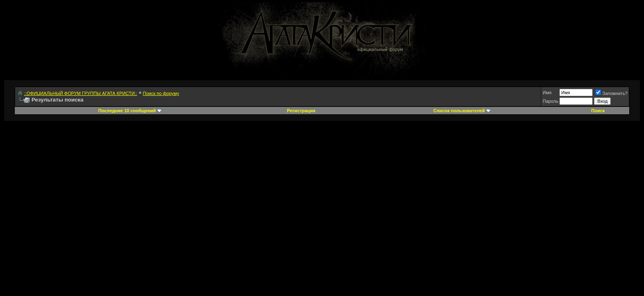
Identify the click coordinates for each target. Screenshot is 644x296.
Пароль (550, 101)
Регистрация (301, 111)
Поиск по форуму (161, 93)
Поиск (598, 111)
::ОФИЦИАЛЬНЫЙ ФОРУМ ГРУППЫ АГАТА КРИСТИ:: (81, 93)
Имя (547, 92)
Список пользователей (459, 111)
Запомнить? (612, 93)
